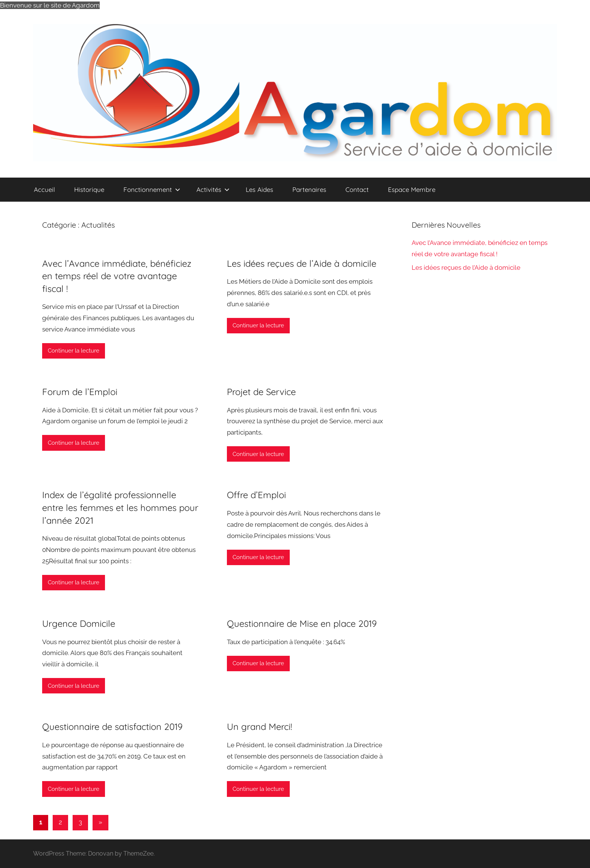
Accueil (44, 189)
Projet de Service (261, 392)
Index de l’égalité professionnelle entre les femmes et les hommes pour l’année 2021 (120, 507)
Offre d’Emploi (256, 495)
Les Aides (259, 189)
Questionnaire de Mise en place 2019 (302, 623)
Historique (89, 189)
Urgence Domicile (79, 623)
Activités (213, 189)
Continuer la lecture (74, 351)
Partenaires (309, 189)
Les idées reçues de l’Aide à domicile (302, 263)
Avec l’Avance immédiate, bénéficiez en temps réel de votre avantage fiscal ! (117, 276)
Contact (357, 189)
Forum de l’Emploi (80, 392)
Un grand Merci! (259, 727)
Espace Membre (412, 189)
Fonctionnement (152, 189)
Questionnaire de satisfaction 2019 (112, 727)
